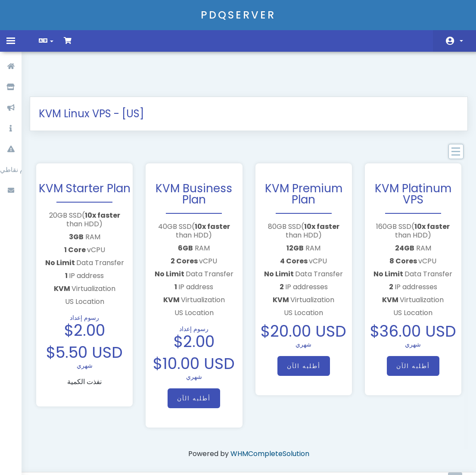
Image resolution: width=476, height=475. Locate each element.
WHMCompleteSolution (270, 422)
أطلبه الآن (195, 366)
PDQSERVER (238, 15)
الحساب (461, 41)
